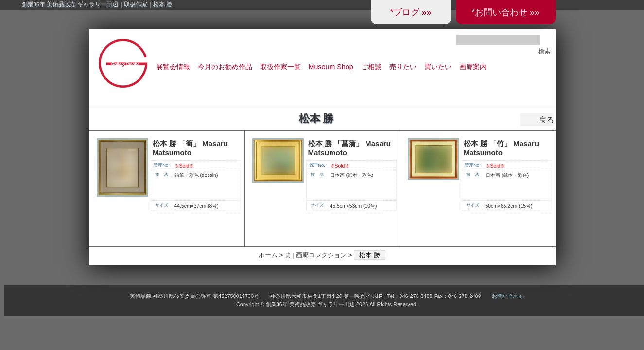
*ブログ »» (410, 12)
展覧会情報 (173, 67)
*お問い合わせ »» (505, 12)
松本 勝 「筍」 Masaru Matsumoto (190, 148)
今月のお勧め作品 (225, 67)
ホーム (268, 255)
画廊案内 (473, 67)
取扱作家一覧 (280, 67)
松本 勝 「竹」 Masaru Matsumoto (501, 148)
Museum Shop (331, 67)
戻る (546, 120)
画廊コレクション (321, 255)
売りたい (403, 67)
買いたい (438, 67)
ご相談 (371, 67)
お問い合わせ (508, 296)
